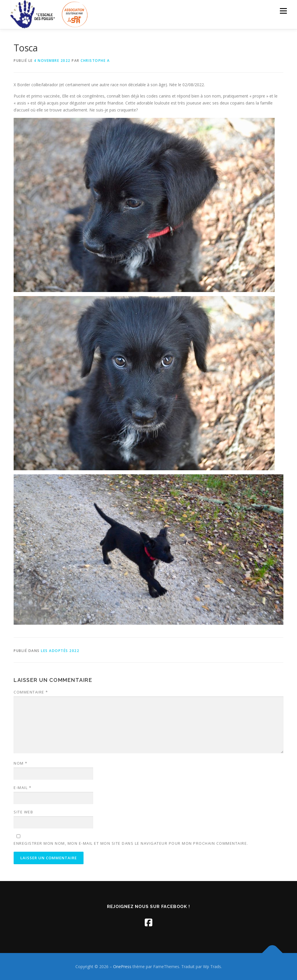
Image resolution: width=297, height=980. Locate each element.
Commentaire (31, 692)
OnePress (122, 967)
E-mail (22, 788)
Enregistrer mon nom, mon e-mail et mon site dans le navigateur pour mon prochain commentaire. (131, 843)
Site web (23, 812)
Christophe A (95, 61)
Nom (21, 763)
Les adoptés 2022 (60, 651)
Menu (283, 11)
